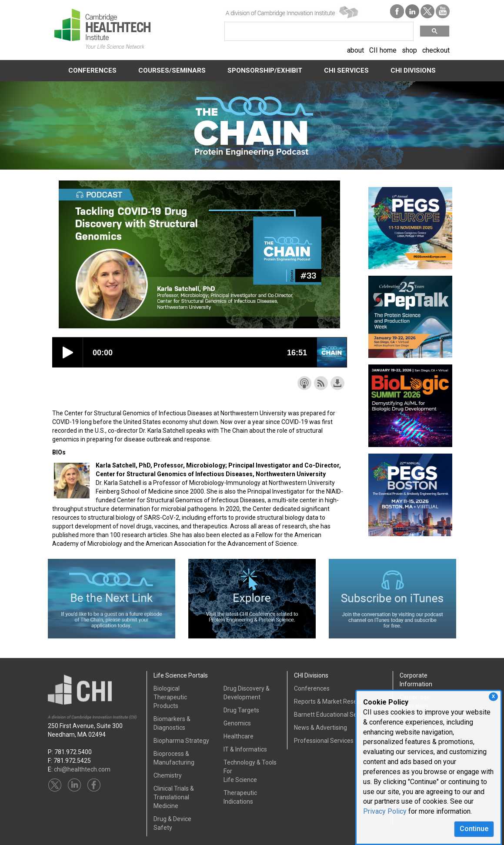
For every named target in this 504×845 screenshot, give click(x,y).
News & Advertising (320, 728)
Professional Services (324, 741)
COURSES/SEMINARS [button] (172, 70)
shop (409, 50)
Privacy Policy (385, 811)
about (355, 50)
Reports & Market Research (332, 701)
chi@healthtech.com (82, 769)
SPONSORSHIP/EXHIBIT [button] (265, 70)
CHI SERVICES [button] (346, 70)
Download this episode (337, 383)
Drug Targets (241, 710)
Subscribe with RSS (321, 383)
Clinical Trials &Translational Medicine (174, 797)
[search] (318, 32)
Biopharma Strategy (181, 741)
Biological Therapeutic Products (170, 697)
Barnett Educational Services (334, 715)
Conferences (312, 688)
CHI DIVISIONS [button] (413, 70)
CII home (383, 50)
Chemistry (168, 775)
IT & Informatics (245, 749)
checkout (436, 50)
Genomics (237, 723)
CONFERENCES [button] (92, 70)
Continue (474, 829)
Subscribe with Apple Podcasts (304, 383)
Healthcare (239, 736)
